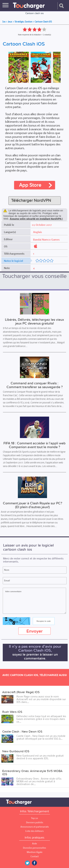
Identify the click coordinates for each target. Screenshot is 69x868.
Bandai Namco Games (46, 240)
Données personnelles (34, 848)
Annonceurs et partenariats (35, 827)
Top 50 (34, 818)
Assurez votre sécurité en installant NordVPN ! (36, 219)
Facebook (37, 863)
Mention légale (35, 852)
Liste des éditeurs (34, 831)
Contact (35, 856)
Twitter (29, 863)
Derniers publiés (35, 822)
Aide (34, 844)
